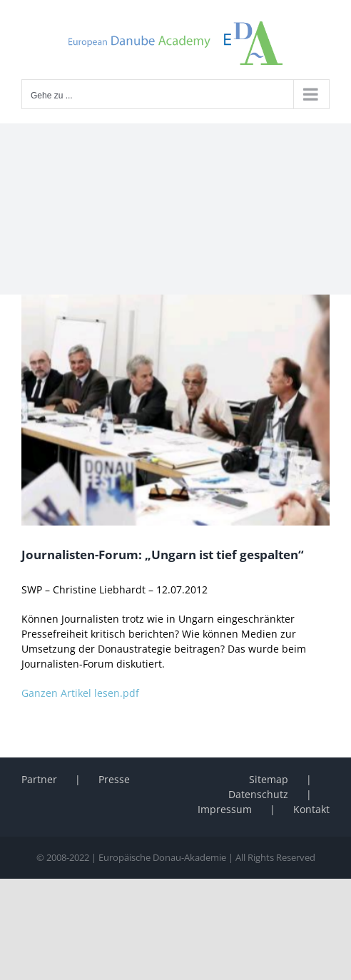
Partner (39, 779)
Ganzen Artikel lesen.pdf (80, 693)
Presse (114, 779)
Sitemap (269, 779)
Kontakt (311, 809)
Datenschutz (258, 794)
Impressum (225, 809)
